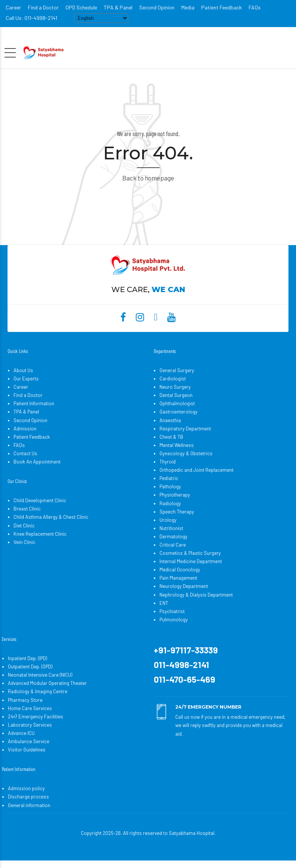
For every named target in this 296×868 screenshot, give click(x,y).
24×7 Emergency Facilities (36, 717)
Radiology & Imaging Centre (38, 691)
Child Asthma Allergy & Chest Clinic (51, 517)
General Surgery (177, 370)
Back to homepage (148, 178)
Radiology (170, 503)
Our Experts (26, 379)
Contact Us (25, 453)
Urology (168, 520)
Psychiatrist (172, 611)
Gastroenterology (178, 412)
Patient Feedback (222, 7)
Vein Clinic (24, 542)
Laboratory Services (30, 725)
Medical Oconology (180, 570)
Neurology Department (184, 586)
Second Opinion (157, 7)
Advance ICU (21, 733)
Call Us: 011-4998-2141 (31, 18)
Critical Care (173, 545)
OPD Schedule (81, 7)
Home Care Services (30, 708)
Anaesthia (170, 420)
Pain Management (178, 578)
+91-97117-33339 (186, 650)
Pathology (170, 486)
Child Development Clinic (40, 500)
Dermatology (173, 536)
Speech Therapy (177, 512)
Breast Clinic (27, 509)
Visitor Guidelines (27, 750)
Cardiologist (173, 379)
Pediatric (169, 478)
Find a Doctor (43, 7)
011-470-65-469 (184, 679)
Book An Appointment (37, 462)
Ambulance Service (29, 741)
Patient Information (34, 403)
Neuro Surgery (175, 387)
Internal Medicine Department (191, 561)
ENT (164, 603)
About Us (23, 370)
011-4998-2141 (181, 665)
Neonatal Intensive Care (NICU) (40, 675)
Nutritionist (171, 528)
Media (188, 7)
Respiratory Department (185, 429)
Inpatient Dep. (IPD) (27, 658)
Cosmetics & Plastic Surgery (190, 553)
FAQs (255, 7)
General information (29, 805)
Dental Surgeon (176, 395)
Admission (25, 429)
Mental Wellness (177, 445)
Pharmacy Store (25, 700)
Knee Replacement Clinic (40, 534)
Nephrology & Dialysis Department (196, 595)
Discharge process (28, 797)
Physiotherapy (175, 495)
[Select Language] (101, 18)
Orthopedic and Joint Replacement (197, 470)
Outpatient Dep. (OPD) (30, 667)
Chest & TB (171, 437)
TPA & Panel (118, 7)
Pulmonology (174, 620)
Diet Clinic (24, 526)
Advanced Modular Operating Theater (47, 683)
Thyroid (168, 462)
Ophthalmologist (177, 403)
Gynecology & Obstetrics (186, 453)
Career (13, 7)
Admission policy (26, 788)
